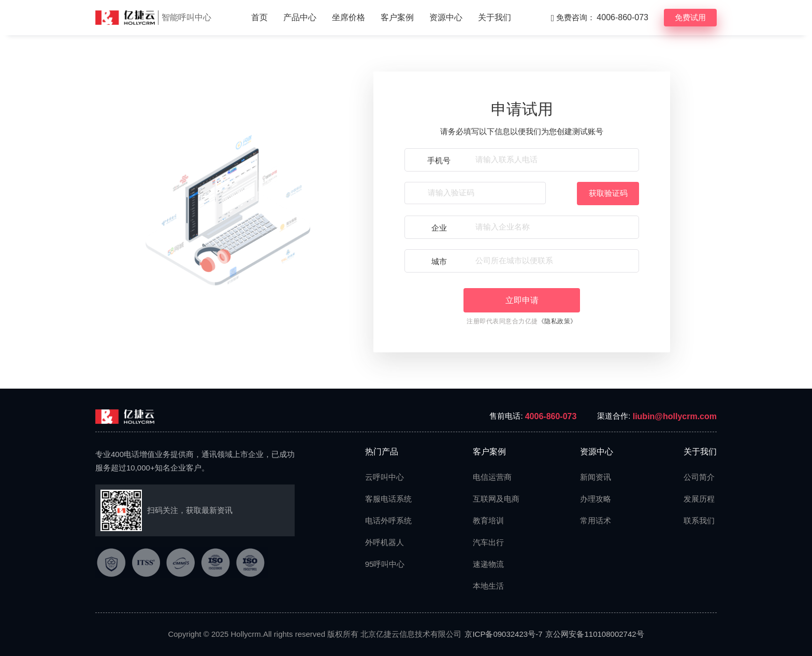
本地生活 (488, 586)
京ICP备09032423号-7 (503, 634)
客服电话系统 (384, 499)
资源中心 (446, 17)
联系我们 (699, 520)
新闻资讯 (596, 477)
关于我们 (495, 17)
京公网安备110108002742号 (594, 634)
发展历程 (699, 499)
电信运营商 (491, 477)
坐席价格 (349, 17)
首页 (259, 17)
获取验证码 (608, 193)
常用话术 (596, 520)
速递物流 (488, 564)
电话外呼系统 (384, 520)
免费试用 (690, 17)
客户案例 (397, 17)
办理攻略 (596, 499)
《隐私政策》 (557, 321)
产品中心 (300, 17)
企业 (439, 228)
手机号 (439, 160)
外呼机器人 (384, 542)
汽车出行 (488, 542)
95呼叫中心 (384, 564)
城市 (439, 261)
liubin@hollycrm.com (675, 416)
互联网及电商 (491, 499)
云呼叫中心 (384, 477)
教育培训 (488, 520)
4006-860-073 (551, 416)
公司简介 (699, 477)
